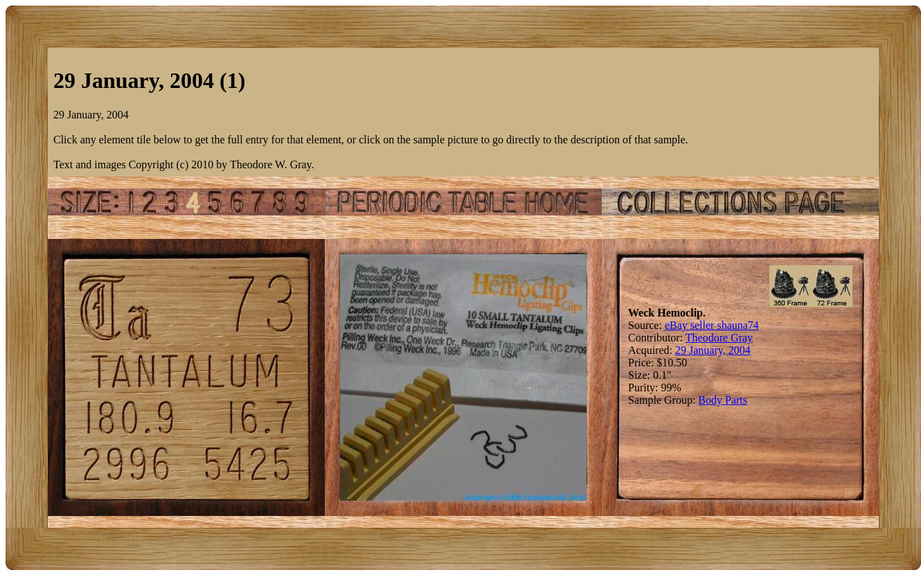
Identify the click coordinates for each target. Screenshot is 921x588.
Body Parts (723, 400)
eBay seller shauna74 (712, 325)
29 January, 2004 (713, 350)
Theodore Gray (719, 338)
